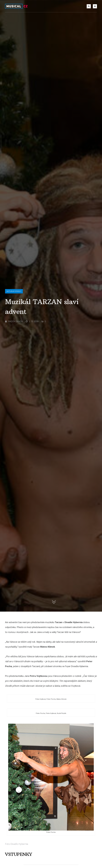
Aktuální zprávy (14, 419)
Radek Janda (14, 450)
